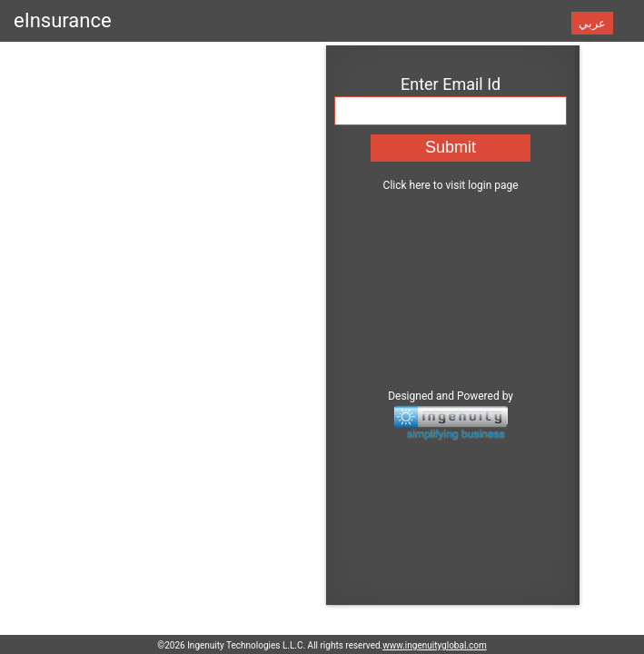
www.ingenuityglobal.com (434, 645)
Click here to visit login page (320, 178)
